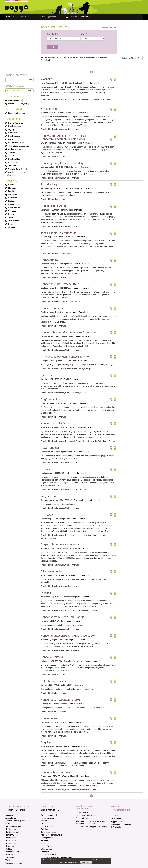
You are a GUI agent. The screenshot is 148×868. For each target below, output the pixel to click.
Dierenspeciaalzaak (49, 832)
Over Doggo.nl (117, 819)
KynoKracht (48, 375)
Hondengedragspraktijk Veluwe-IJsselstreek (68, 636)
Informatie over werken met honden (91, 821)
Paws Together (50, 448)
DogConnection (50, 399)
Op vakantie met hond (50, 855)
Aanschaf (9, 815)
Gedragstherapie (48, 838)
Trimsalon (45, 852)
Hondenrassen (11, 835)
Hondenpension (47, 818)
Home (8, 17)
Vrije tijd (44, 821)
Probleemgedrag (12, 852)
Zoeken (29, 80)
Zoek (52, 47)
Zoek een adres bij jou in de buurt (47, 17)
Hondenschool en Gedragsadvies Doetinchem (69, 332)
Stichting (44, 840)
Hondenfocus (49, 718)
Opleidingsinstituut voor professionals (56, 857)
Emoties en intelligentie (15, 821)
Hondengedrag (12, 832)
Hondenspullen (12, 840)
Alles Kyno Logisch (52, 571)
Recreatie (9, 855)
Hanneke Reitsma (52, 657)
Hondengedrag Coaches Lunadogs (62, 163)
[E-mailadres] (92, 836)
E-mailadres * (82, 833)
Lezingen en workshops (15, 810)
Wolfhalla (46, 79)
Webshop (45, 829)
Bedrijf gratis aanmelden (86, 815)
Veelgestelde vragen (110, 28)
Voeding (9, 860)
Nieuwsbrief (84, 17)
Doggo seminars (70, 17)
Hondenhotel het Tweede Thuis (60, 284)
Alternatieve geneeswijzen (51, 835)
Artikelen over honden (22, 17)
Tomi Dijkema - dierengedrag (59, 233)
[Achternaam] (92, 852)
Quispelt (46, 593)
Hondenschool (47, 826)
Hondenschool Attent (54, 206)
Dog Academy (49, 260)
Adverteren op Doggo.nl (86, 824)
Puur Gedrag (49, 184)
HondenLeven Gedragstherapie (60, 700)
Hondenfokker (46, 846)
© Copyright (116, 827)
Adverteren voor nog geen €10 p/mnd (91, 827)
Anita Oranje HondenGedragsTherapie (65, 357)
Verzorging (10, 857)
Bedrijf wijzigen (82, 818)
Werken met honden (14, 863)
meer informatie (73, 862)
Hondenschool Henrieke (56, 772)
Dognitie (46, 742)
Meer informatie (90, 83)
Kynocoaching (49, 109)
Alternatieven (11, 818)
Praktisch (9, 849)
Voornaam (80, 841)
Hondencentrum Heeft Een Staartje (63, 617)
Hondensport (11, 838)
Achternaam (81, 848)
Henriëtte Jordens (52, 308)
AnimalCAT (48, 515)
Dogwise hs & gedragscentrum (60, 544)
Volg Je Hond (49, 496)
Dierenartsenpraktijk (49, 815)
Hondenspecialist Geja (55, 423)
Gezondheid (10, 824)
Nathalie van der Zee (54, 681)
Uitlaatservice (46, 849)
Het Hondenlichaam (14, 826)
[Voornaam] (92, 844)
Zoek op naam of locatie (51, 810)
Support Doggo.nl (118, 822)
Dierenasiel (45, 824)
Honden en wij (11, 829)
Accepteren (86, 862)
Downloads (96, 17)
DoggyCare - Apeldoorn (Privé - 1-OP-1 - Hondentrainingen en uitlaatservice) (66, 137)
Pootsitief (46, 469)
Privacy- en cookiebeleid (121, 824)
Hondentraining (12, 843)
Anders (44, 843)
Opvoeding (10, 846)
